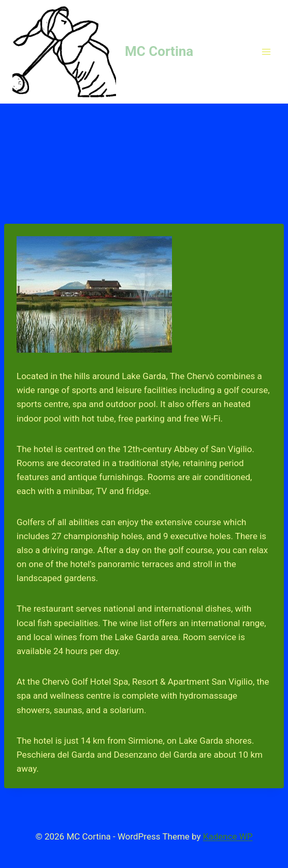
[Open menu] (266, 52)
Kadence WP (228, 836)
